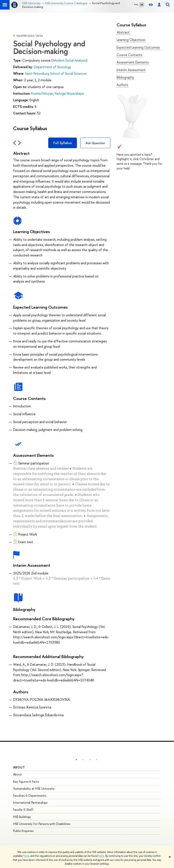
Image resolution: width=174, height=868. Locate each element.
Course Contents (129, 55)
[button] (76, 760)
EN (142, 5)
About (19, 767)
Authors (122, 85)
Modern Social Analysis (69, 60)
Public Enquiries (23, 831)
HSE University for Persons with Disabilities (42, 824)
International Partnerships (30, 803)
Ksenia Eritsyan (42, 93)
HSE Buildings (22, 817)
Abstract (123, 32)
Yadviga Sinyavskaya (69, 93)
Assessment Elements (133, 62)
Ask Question (95, 143)
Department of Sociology (52, 67)
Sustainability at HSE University (34, 789)
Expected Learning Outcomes (138, 47)
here (26, 856)
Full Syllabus (63, 143)
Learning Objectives (131, 40)
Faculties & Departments (30, 796)
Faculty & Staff (23, 810)
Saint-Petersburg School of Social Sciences (56, 73)
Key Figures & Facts (26, 781)
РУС (136, 5)
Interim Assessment (131, 70)
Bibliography (125, 77)
